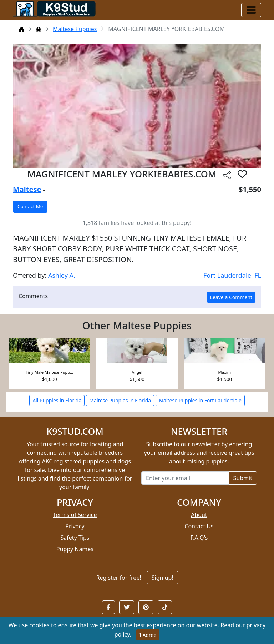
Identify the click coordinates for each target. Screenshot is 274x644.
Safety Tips (75, 538)
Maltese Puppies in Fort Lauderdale (200, 400)
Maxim (225, 372)
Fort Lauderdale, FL (232, 275)
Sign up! (163, 578)
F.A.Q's (199, 538)
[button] (108, 607)
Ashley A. (62, 275)
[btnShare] (227, 175)
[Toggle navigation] (251, 10)
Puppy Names (75, 549)
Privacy (75, 526)
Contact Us (199, 526)
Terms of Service (75, 515)
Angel (137, 372)
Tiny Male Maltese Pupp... (49, 372)
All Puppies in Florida (57, 400)
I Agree (148, 635)
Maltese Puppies (75, 29)
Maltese (27, 189)
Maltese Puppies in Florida (120, 400)
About (199, 515)
